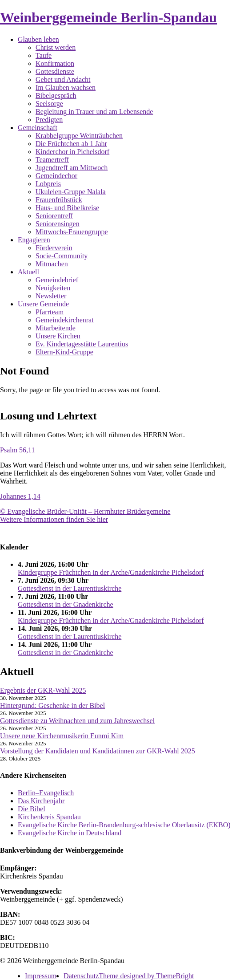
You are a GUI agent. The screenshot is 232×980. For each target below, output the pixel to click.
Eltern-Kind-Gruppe (64, 352)
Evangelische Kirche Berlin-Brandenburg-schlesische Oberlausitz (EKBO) (124, 825)
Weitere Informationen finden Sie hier (54, 519)
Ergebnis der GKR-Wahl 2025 (43, 690)
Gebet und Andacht (63, 79)
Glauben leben (38, 39)
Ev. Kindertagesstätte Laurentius (82, 344)
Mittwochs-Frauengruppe (72, 232)
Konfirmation (55, 63)
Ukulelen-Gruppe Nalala (71, 192)
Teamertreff (52, 160)
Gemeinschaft (38, 128)
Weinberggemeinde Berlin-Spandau (108, 17)
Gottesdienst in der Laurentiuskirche (70, 588)
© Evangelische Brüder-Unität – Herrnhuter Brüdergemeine (85, 511)
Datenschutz (81, 976)
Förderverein (54, 248)
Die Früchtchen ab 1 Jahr (71, 144)
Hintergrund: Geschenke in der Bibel (52, 706)
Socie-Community (62, 256)
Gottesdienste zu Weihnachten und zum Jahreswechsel (77, 721)
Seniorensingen (58, 224)
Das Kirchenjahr (41, 801)
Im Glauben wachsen (66, 87)
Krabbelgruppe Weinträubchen (79, 136)
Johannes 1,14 (20, 496)
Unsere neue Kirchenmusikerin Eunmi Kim (62, 736)
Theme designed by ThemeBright (146, 976)
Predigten (49, 120)
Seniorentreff (54, 216)
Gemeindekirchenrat (65, 320)
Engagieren (34, 240)
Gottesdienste (55, 71)
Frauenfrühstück (59, 200)
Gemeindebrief (57, 280)
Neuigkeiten (53, 288)
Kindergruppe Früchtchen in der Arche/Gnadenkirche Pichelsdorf (111, 572)
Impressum (41, 976)
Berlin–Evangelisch (46, 793)
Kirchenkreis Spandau (49, 817)
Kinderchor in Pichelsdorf (72, 152)
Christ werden (56, 47)
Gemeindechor (56, 176)
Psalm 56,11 (18, 450)
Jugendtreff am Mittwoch (72, 168)
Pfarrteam (50, 312)
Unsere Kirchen (58, 336)
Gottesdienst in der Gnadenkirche (66, 604)
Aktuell (28, 272)
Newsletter (51, 296)
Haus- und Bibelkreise (67, 208)
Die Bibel (32, 809)
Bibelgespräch (56, 96)
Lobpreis (48, 184)
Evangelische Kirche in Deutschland (70, 833)
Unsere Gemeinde (43, 304)
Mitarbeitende (56, 328)
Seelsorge (49, 104)
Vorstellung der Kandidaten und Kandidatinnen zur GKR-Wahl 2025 (98, 751)
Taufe (44, 55)
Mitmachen (52, 264)
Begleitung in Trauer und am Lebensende (94, 112)
